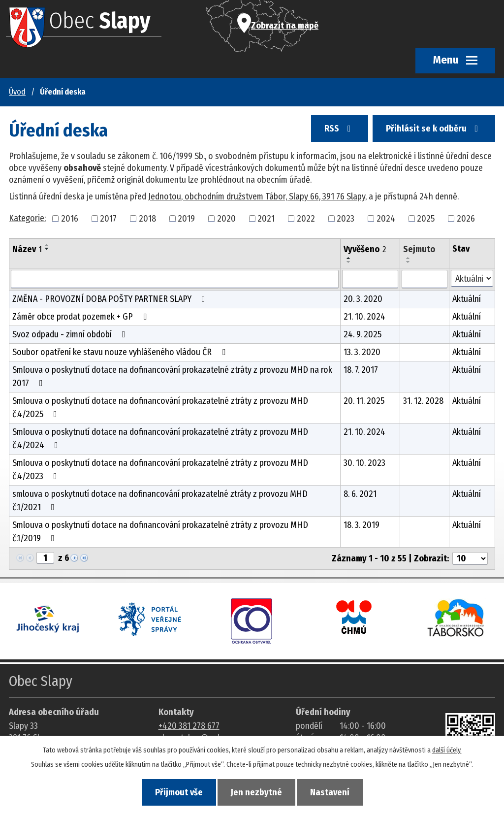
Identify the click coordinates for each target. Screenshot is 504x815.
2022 (306, 218)
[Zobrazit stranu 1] (45, 558)
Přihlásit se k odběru (434, 129)
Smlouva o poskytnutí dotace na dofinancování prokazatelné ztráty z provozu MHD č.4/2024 (160, 439)
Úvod (17, 92)
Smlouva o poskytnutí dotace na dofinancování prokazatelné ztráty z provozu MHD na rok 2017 (172, 376)
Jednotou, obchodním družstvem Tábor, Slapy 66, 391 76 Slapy (257, 196)
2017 (108, 218)
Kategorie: (27, 218)
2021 (266, 218)
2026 (466, 218)
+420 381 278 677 (189, 726)
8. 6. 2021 (360, 494)
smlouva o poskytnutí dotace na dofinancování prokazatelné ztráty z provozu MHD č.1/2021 (160, 501)
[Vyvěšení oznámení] (370, 279)
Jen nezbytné (256, 792)
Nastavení (330, 792)
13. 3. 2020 (362, 352)
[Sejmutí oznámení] (425, 279)
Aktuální (467, 299)
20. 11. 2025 (364, 401)
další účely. (447, 750)
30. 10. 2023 (364, 463)
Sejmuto (419, 249)
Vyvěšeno (365, 249)
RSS (340, 129)
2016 (70, 218)
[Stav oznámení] (472, 278)
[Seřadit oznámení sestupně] (47, 249)
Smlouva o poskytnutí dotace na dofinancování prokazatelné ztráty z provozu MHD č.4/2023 (160, 470)
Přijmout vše (179, 792)
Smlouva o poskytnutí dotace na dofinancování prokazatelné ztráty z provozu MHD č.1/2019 (160, 532)
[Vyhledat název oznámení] (175, 279)
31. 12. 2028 (423, 401)
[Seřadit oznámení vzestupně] (47, 245)
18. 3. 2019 (362, 525)
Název (27, 249)
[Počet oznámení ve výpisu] (470, 558)
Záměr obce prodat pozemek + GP (81, 317)
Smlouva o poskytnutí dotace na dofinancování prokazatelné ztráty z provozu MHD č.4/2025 (160, 407)
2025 (426, 218)
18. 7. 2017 (361, 370)
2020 (226, 218)
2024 (386, 218)
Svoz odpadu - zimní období (71, 334)
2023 (346, 218)
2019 (186, 218)
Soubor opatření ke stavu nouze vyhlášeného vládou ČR (121, 352)
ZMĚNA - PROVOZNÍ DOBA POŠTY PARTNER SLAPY (111, 299)
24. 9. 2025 (362, 334)
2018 (147, 218)
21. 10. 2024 (364, 317)
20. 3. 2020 (363, 299)
